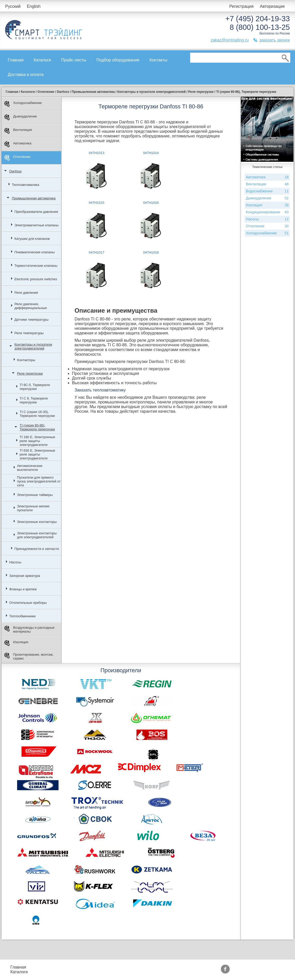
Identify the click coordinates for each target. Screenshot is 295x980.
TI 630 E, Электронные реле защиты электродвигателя (37, 454)
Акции (133, 967)
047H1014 (151, 153)
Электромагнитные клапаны (37, 225)
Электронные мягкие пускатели (33, 508)
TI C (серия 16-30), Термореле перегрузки (37, 414)
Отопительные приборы (28, 603)
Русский (13, 6)
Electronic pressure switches (36, 279)
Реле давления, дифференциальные (31, 306)
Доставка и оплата (26, 75)
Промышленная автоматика (34, 198)
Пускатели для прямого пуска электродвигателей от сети (39, 481)
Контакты (158, 60)
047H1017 (97, 252)
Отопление (17, 158)
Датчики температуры (32, 320)
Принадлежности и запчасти (37, 549)
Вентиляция (18, 131)
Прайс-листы (74, 60)
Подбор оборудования (118, 60)
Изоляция (16, 643)
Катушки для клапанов (32, 239)
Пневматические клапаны (35, 252)
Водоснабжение (267, 191)
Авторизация (272, 6)
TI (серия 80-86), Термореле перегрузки (37, 427)
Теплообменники (23, 616)
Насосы (15, 562)
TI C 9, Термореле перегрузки (34, 400)
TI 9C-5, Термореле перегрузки (35, 387)
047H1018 (151, 252)
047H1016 (151, 203)
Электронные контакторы (37, 522)
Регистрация (241, 6)
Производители (179, 967)
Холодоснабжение (23, 104)
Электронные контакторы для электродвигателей (37, 535)
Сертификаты (140, 972)
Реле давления (26, 293)
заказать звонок (275, 40)
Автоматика (18, 144)
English (34, 6)
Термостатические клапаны (36, 266)
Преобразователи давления (36, 212)
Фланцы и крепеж (23, 589)
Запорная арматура (25, 576)
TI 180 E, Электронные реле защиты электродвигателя (37, 441)
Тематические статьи (184, 972)
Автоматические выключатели (30, 468)
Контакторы (26, 360)
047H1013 (97, 153)
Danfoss (16, 171)
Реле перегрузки (30, 373)
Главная (16, 60)
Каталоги (42, 60)
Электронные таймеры (35, 495)
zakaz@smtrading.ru (230, 40)
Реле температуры (29, 333)
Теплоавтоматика (26, 185)
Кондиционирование (267, 212)
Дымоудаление (21, 117)
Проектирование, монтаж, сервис (29, 656)
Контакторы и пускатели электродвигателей (33, 346)
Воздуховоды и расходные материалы (29, 629)
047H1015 (97, 203)
